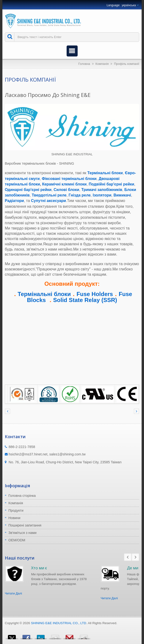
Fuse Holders (95, 294)
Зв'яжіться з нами (22, 533)
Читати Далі (13, 593)
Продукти (16, 510)
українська (129, 5)
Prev (128, 557)
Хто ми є (39, 568)
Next (135, 557)
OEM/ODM (17, 540)
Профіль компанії (127, 64)
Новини (14, 518)
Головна (84, 64)
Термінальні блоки (44, 294)
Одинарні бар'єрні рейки (28, 190)
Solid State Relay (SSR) (85, 300)
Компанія (102, 64)
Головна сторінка (22, 496)
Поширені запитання (25, 525)
